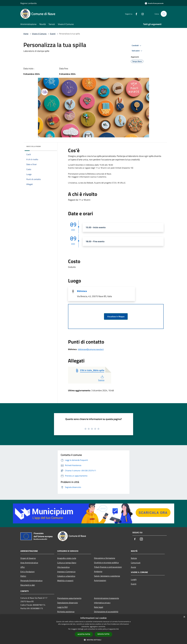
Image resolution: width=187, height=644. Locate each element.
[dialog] (93, 629)
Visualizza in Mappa (116, 316)
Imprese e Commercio (66, 572)
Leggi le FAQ (62, 607)
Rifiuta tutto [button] (103, 634)
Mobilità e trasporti (65, 581)
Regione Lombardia (28, 3)
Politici (23, 576)
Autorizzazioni (100, 580)
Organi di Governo (28, 558)
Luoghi (134, 579)
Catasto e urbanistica (66, 576)
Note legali (99, 607)
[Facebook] (135, 14)
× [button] (184, 617)
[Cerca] (164, 14)
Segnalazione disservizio (67, 603)
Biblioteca (82, 291)
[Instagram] (142, 14)
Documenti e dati (28, 585)
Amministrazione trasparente (107, 598)
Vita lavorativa (63, 567)
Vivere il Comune (39, 34)
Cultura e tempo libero (67, 563)
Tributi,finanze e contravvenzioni (108, 567)
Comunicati (136, 563)
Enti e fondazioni (27, 572)
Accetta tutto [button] (84, 634)
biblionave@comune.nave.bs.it (91, 349)
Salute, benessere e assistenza (107, 576)
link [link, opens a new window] (117, 629)
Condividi (137, 46)
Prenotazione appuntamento (69, 598)
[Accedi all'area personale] (154, 3)
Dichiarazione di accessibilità (106, 612)
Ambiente (98, 571)
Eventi (53, 34)
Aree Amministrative (29, 563)
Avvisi (133, 567)
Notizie (134, 558)
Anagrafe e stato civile (67, 558)
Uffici (23, 567)
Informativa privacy (102, 603)
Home (26, 34)
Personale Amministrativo (31, 581)
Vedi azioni (137, 51)
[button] (94, 640)
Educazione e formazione (105, 558)
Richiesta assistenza (66, 612)
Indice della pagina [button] (34, 146)
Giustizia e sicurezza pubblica (106, 563)
